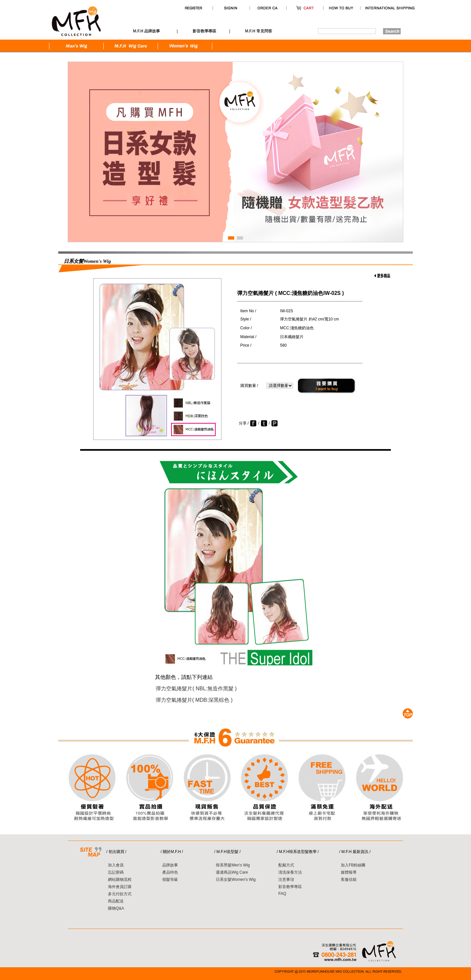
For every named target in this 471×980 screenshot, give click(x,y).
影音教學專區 (290, 887)
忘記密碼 (116, 872)
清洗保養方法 (290, 872)
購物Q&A (116, 908)
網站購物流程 (120, 880)
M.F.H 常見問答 (259, 31)
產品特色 (170, 872)
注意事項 (286, 880)
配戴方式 (286, 865)
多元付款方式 (120, 894)
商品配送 (116, 901)
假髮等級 (170, 880)
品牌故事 (170, 865)
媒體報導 (349, 872)
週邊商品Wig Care (232, 872)
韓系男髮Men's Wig (233, 865)
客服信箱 (349, 880)
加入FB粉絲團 (353, 865)
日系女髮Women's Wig (236, 880)
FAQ (282, 894)
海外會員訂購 (120, 887)
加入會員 (116, 865)
